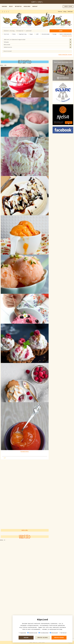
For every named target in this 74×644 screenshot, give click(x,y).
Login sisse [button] (68, 7)
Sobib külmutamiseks (66, 34)
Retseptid (18, 7)
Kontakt (35, 7)
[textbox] (11, 51)
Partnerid (63, 633)
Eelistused (54, 633)
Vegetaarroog (23, 34)
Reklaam (70, 12)
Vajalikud (22, 633)
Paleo (14, 34)
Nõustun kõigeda (59, 638)
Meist (11, 7)
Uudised (4, 7)
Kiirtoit (7, 34)
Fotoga (54, 34)
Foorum (60, 12)
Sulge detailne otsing (65, 55)
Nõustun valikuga (43, 638)
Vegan (31, 34)
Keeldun (26, 638)
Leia (61, 31)
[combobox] (37, 40)
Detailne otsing (67, 36)
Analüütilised (32, 633)
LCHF (37, 34)
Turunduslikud (43, 633)
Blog (65, 12)
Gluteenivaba (46, 34)
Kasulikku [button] (27, 7)
